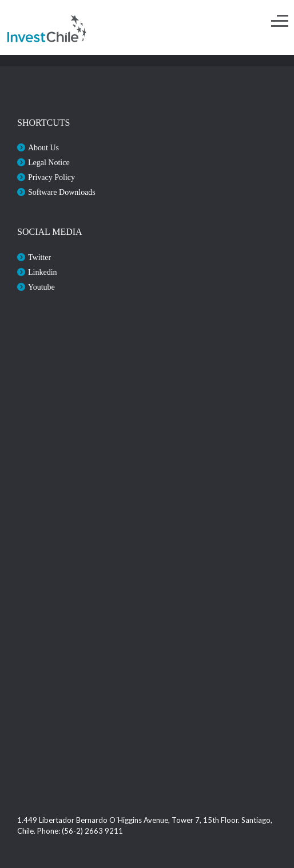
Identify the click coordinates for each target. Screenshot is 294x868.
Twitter (39, 257)
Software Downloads (62, 192)
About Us (43, 148)
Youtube (41, 287)
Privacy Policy (51, 177)
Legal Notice (49, 163)
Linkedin (43, 272)
